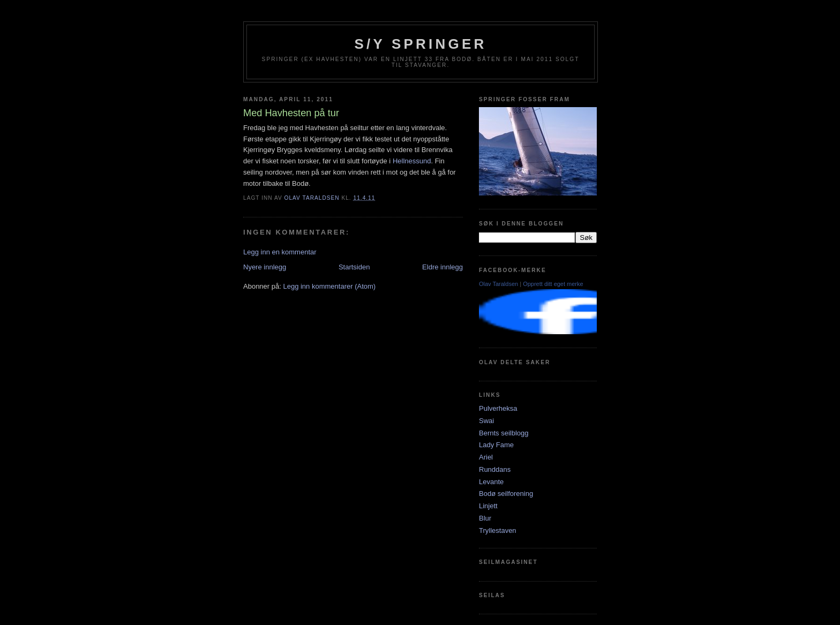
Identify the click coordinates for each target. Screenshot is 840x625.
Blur (485, 518)
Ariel (486, 457)
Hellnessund (412, 161)
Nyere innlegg (265, 267)
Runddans (495, 469)
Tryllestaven (498, 530)
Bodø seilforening (506, 494)
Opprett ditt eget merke (553, 284)
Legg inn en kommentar (280, 252)
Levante (491, 482)
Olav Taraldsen (498, 284)
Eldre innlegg (442, 267)
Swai (486, 421)
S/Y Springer (421, 44)
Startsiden (354, 267)
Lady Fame (496, 445)
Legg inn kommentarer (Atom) (329, 286)
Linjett (488, 506)
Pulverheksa (498, 408)
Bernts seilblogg (504, 433)
